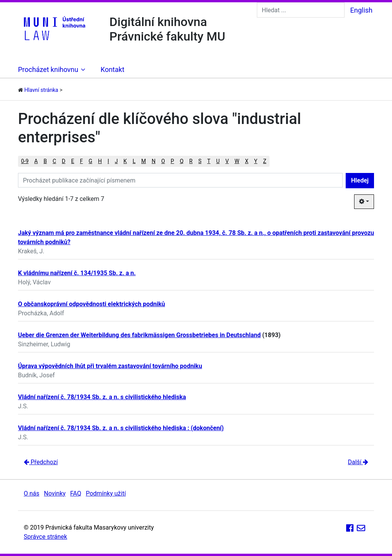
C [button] (54, 161)
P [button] (172, 161)
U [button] (218, 161)
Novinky (55, 493)
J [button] (116, 161)
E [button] (73, 161)
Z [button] (265, 161)
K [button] (125, 161)
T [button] (209, 161)
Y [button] (256, 161)
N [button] (154, 161)
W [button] (237, 161)
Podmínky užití (106, 493)
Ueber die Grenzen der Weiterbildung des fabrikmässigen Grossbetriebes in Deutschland (139, 335)
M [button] (144, 161)
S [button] (200, 161)
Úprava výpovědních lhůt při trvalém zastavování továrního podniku (110, 366)
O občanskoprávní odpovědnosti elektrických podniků (91, 304)
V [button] (227, 161)
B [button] (45, 161)
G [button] (91, 161)
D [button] (64, 161)
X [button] (247, 161)
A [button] (36, 161)
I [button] (108, 161)
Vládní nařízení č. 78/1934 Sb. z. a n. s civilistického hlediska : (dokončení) (121, 428)
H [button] (100, 161)
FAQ (76, 493)
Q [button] (182, 161)
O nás (32, 493)
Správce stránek (45, 537)
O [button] (163, 161)
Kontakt (113, 69)
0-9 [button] (25, 161)
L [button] (134, 161)
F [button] (82, 161)
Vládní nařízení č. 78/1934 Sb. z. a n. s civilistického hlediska (102, 397)
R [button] (191, 161)
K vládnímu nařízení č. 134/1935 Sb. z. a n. (77, 273)
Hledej (360, 180)
